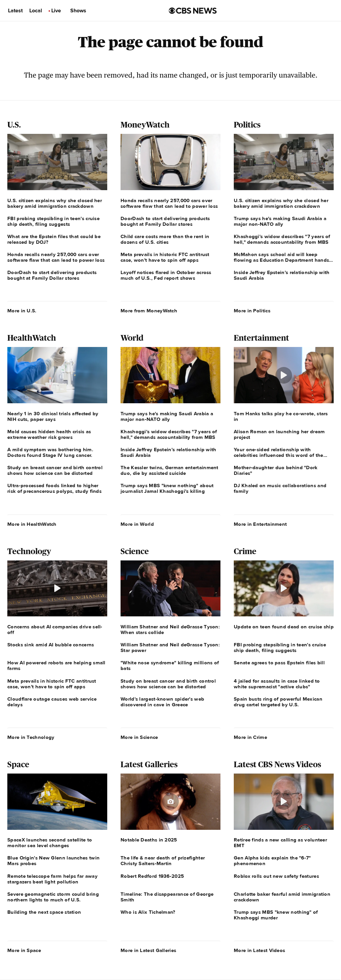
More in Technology (31, 737)
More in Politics (252, 311)
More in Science (139, 737)
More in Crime (250, 737)
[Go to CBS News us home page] (193, 11)
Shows (78, 11)
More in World (137, 524)
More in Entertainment (260, 524)
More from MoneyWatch (149, 311)
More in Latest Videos (259, 950)
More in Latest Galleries (148, 950)
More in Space (24, 950)
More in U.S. (22, 311)
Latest (15, 11)
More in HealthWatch (32, 524)
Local (36, 11)
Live (56, 11)
